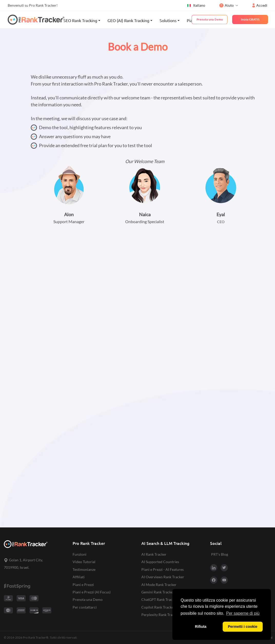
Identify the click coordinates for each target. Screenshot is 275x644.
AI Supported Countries (160, 562)
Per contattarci (85, 607)
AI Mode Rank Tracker (159, 585)
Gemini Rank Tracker (158, 592)
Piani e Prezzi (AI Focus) (92, 592)
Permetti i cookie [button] (243, 627)
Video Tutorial (84, 562)
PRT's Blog (220, 554)
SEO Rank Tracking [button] (80, 21)
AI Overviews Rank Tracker (163, 577)
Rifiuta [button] (201, 627)
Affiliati (79, 577)
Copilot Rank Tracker (158, 607)
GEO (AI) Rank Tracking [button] (128, 21)
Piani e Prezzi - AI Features (163, 569)
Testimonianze (84, 569)
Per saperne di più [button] (243, 613)
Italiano (196, 5)
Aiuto (227, 5)
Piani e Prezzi (83, 585)
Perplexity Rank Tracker (160, 615)
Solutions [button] (168, 21)
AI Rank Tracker (154, 554)
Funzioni (80, 554)
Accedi (260, 5)
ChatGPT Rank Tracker (159, 599)
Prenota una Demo (88, 599)
